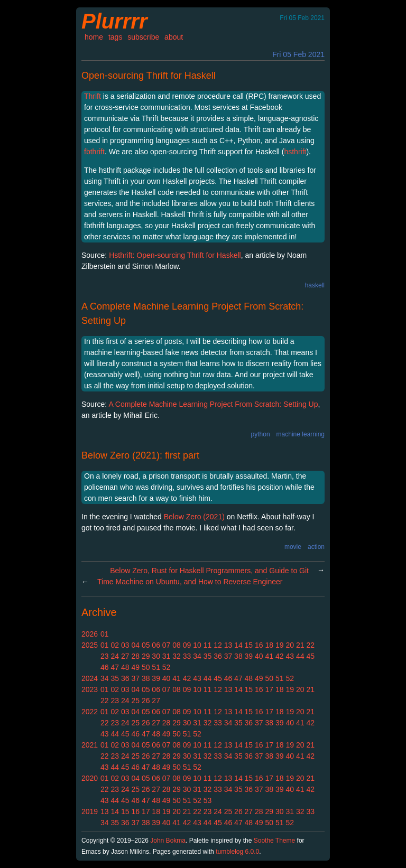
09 (187, 645)
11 (208, 645)
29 (146, 656)
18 (270, 645)
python (261, 434)
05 (146, 645)
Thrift (93, 96)
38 (238, 656)
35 (208, 656)
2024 (90, 678)
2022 (90, 712)
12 (218, 645)
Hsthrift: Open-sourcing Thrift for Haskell (175, 255)
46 (105, 667)
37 (228, 656)
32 (177, 656)
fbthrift (94, 152)
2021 (90, 745)
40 (259, 656)
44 (300, 656)
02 (115, 645)
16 (259, 645)
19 (280, 645)
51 (156, 667)
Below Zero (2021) (194, 517)
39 (249, 656)
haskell (315, 285)
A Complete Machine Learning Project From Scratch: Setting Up (213, 404)
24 (115, 656)
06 (156, 645)
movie (293, 547)
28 (135, 656)
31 (167, 656)
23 (105, 656)
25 (135, 701)
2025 (90, 645)
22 (310, 645)
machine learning (301, 434)
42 (280, 656)
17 (270, 689)
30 (156, 656)
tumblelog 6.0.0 (237, 852)
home (94, 37)
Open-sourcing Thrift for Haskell (149, 76)
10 (197, 645)
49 (135, 667)
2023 (90, 689)
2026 (90, 634)
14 (238, 645)
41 (270, 656)
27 (125, 656)
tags (115, 37)
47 (115, 667)
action (316, 547)
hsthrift (295, 152)
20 (290, 645)
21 (300, 645)
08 (177, 645)
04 (135, 645)
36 (218, 656)
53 (208, 800)
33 (187, 656)
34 (197, 656)
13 (228, 645)
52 (167, 667)
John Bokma (168, 841)
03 (125, 645)
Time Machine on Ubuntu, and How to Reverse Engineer (190, 582)
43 (290, 656)
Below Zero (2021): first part (140, 455)
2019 (90, 811)
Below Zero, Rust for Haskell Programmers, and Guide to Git (209, 571)
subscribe (143, 37)
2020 (90, 778)
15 (249, 645)
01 (105, 634)
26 (146, 701)
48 (125, 667)
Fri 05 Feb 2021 (298, 54)
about (174, 37)
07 (167, 645)
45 (310, 656)
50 (146, 667)
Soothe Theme (275, 841)
